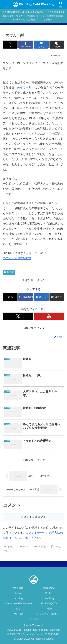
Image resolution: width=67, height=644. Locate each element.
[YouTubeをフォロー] (49, 316)
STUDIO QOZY (49, 603)
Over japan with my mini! (18, 603)
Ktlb (18, 609)
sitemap (33, 619)
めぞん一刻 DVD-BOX (17, 258)
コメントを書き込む (34, 517)
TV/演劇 (9, 272)
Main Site (18, 588)
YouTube (18, 614)
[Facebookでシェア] (26, 45)
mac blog (49, 598)
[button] (57, 45)
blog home (49, 588)
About (18, 593)
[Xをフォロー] (18, 316)
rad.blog (18, 598)
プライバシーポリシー (49, 614)
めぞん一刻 (25, 87)
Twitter (49, 609)
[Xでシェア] (10, 45)
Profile (49, 593)
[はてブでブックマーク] (41, 45)
